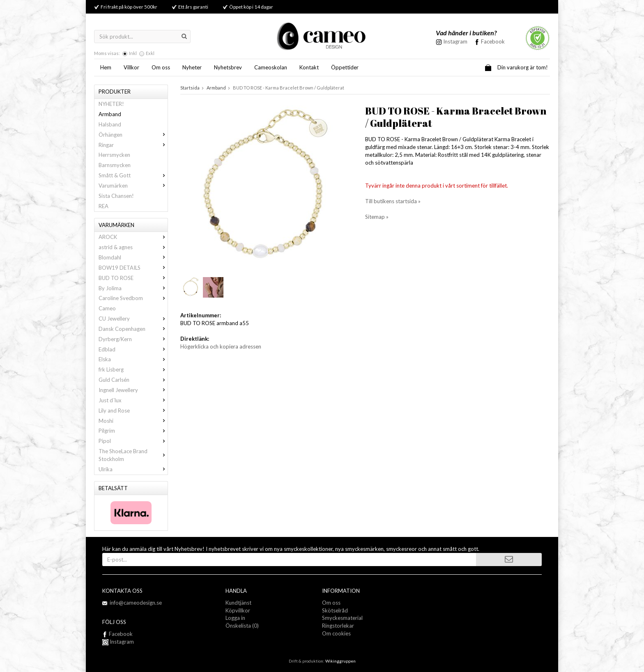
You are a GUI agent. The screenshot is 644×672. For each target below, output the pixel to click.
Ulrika (133, 469)
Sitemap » (377, 217)
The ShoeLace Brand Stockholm (133, 455)
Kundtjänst (238, 603)
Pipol (133, 441)
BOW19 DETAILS (133, 268)
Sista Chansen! (116, 196)
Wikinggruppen (340, 661)
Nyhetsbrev (228, 67)
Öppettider (345, 67)
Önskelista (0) (242, 626)
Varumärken (133, 186)
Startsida (190, 88)
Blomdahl (133, 257)
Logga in (235, 618)
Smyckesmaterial (342, 618)
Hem (106, 67)
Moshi (133, 421)
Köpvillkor (238, 610)
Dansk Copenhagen (133, 329)
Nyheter (192, 67)
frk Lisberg (133, 369)
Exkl (150, 53)
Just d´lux (133, 400)
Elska (133, 359)
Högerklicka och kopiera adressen (221, 346)
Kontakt (309, 67)
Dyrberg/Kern (133, 339)
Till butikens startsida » (393, 201)
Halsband (110, 124)
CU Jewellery (133, 319)
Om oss (161, 67)
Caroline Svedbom (133, 298)
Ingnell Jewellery (133, 390)
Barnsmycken (115, 165)
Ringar (133, 145)
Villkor (131, 67)
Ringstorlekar (338, 626)
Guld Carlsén (133, 380)
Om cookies (336, 633)
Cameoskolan (271, 67)
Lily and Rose (133, 411)
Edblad (133, 349)
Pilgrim (133, 431)
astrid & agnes (133, 247)
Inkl (133, 53)
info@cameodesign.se (136, 603)
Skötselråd (335, 610)
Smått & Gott (133, 175)
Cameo (107, 308)
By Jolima (133, 288)
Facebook (493, 41)
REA (103, 206)
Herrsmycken (114, 155)
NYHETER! (111, 104)
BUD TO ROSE (133, 278)
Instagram (118, 642)
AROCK (133, 237)
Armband (110, 114)
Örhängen (133, 135)
